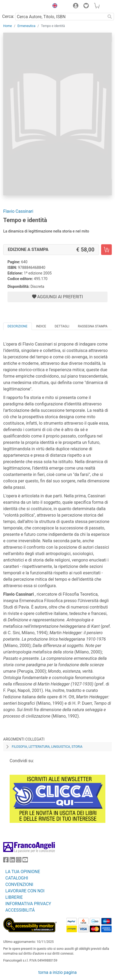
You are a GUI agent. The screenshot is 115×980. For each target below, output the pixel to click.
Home (7, 26)
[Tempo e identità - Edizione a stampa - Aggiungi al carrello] (106, 250)
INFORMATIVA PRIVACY (28, 904)
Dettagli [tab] (62, 326)
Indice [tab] (41, 326)
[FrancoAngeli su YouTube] (25, 861)
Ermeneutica (26, 26)
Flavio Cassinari (18, 211)
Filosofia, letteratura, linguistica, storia (47, 747)
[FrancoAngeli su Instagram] (19, 861)
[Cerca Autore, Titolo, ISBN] (60, 17)
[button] (53, 6)
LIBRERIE (14, 897)
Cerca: (8, 16)
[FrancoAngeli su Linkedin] (12, 861)
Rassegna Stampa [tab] (93, 326)
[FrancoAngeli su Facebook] (6, 861)
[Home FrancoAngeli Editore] (21, 6)
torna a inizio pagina (57, 972)
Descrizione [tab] (17, 326)
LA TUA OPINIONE (23, 872)
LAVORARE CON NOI (25, 891)
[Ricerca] (110, 17)
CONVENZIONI (19, 884)
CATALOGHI (17, 878)
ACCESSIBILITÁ (20, 910)
